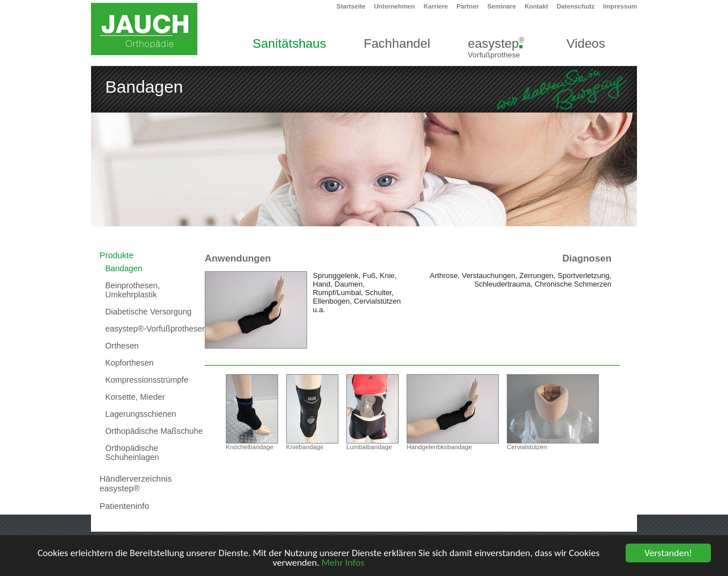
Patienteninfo (124, 506)
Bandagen (124, 268)
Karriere (436, 6)
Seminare (502, 6)
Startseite (351, 6)
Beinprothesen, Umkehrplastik (133, 290)
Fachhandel (397, 43)
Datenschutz (576, 6)
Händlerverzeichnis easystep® (136, 483)
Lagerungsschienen (141, 414)
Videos (586, 43)
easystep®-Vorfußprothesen (156, 329)
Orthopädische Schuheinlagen (132, 453)
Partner (468, 6)
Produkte (117, 255)
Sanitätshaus (289, 43)
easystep (496, 47)
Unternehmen (395, 6)
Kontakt (536, 6)
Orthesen (122, 346)
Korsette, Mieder (135, 397)
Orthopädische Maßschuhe (154, 431)
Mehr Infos (343, 563)
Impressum (620, 6)
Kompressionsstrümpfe (147, 380)
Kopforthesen (129, 363)
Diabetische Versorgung (148, 312)
